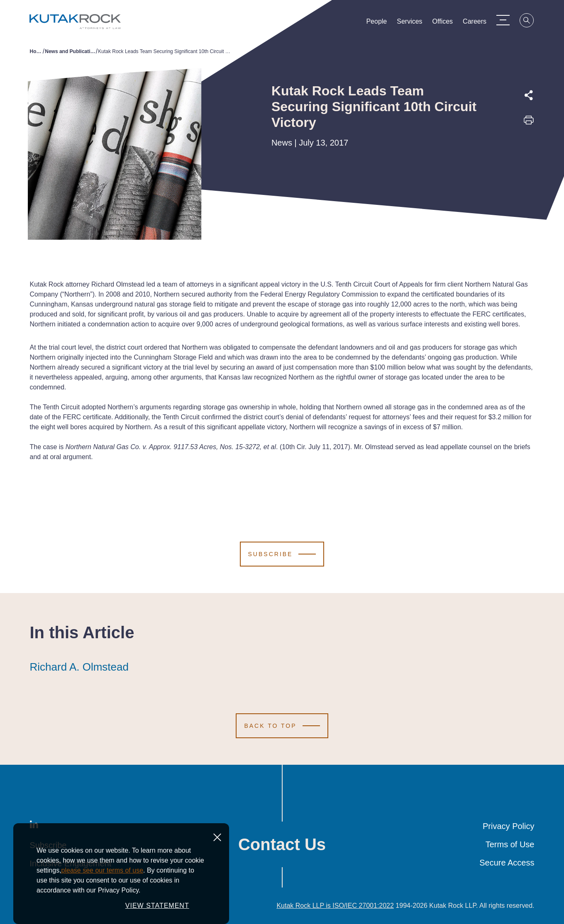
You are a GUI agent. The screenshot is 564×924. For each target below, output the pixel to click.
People (381, 23)
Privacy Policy (508, 826)
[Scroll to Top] (282, 726)
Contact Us (282, 844)
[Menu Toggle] (507, 20)
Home (36, 51)
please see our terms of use (102, 870)
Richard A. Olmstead (79, 667)
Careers (479, 23)
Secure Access (507, 863)
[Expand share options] (529, 95)
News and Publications (70, 51)
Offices (447, 23)
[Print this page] (529, 123)
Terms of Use (510, 844)
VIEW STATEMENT (157, 906)
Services (414, 23)
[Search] (531, 22)
